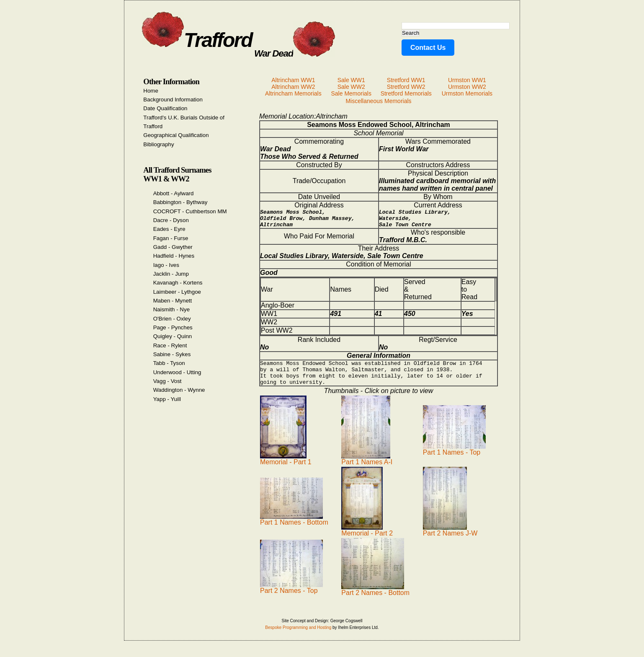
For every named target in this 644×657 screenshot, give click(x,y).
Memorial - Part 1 (286, 468)
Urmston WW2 (467, 87)
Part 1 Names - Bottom (294, 528)
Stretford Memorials (406, 93)
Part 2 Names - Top (291, 596)
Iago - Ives (166, 265)
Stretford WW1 (406, 80)
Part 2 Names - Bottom (375, 599)
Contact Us (428, 48)
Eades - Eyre (169, 229)
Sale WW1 (351, 80)
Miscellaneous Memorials (378, 101)
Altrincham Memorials (293, 93)
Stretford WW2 (406, 87)
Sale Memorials (351, 93)
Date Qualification (165, 108)
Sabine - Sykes (172, 354)
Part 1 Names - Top (454, 458)
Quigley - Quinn (173, 336)
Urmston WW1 (467, 80)
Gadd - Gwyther (173, 247)
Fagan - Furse (171, 238)
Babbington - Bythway (180, 202)
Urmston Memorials (467, 93)
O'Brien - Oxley (172, 319)
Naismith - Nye (171, 309)
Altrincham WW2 (293, 87)
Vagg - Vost (167, 381)
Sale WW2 (351, 87)
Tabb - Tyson (169, 363)
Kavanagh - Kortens (178, 283)
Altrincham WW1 (293, 80)
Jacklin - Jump (171, 274)
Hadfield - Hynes (174, 256)
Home (151, 91)
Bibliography (158, 144)
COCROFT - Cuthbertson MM (190, 211)
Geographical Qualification (176, 135)
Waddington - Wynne (179, 390)
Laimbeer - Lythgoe (177, 292)
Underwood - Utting (177, 372)
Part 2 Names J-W (450, 539)
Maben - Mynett (173, 301)
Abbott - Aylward (174, 193)
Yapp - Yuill (167, 399)
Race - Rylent (170, 345)
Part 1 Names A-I (367, 468)
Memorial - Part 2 (367, 539)
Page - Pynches (173, 327)
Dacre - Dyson (171, 220)
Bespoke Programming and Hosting (298, 636)
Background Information (173, 100)
